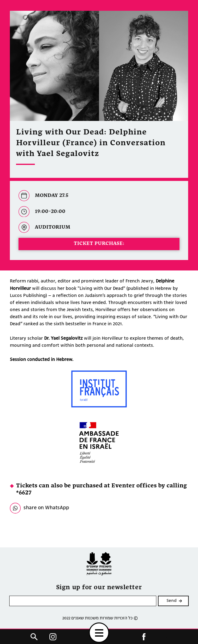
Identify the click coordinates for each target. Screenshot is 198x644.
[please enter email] (83, 601)
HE (162, 637)
